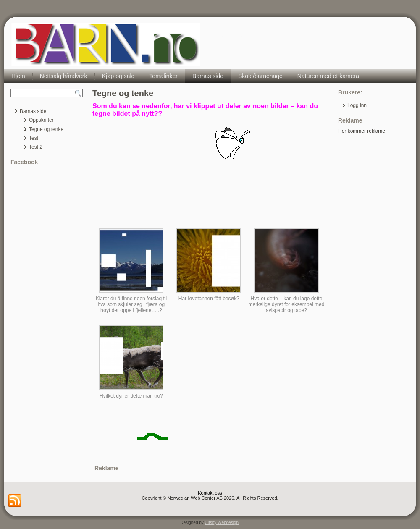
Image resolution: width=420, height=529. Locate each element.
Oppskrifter (41, 120)
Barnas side (208, 76)
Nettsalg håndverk (64, 76)
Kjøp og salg (118, 76)
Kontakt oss (210, 493)
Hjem (18, 76)
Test (34, 138)
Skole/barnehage (260, 76)
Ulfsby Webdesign (222, 522)
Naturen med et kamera (328, 76)
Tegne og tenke (46, 129)
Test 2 (36, 147)
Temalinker (163, 76)
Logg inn (357, 105)
